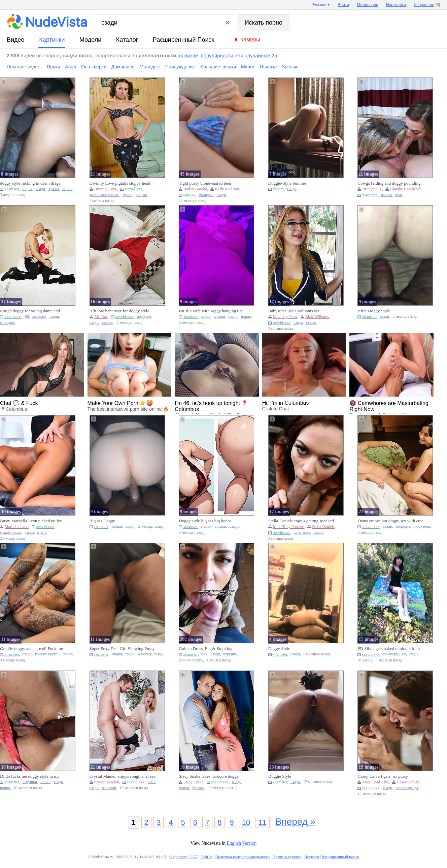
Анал (71, 67)
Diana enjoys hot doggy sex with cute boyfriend (390, 521)
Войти (343, 5)
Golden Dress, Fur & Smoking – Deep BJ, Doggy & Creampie (207, 649)
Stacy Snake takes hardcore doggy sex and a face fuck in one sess (209, 776)
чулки (128, 195)
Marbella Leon (17, 527)
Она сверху (94, 67)
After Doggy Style (374, 311)
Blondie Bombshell (406, 189)
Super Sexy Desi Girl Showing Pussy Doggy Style (122, 649)
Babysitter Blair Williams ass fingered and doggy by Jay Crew (297, 311)
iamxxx (189, 195)
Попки (53, 67)
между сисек (11, 533)
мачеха (386, 195)
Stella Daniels (323, 527)
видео (16, 40)
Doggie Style (280, 776)
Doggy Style (279, 648)
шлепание (302, 533)
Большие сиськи (218, 67)
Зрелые (290, 67)
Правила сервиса (287, 857)
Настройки (396, 5)
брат (399, 195)
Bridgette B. (372, 189)
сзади (41, 189)
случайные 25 (261, 55)
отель (42, 533)
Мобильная (367, 5)
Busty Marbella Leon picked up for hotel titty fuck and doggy (31, 521)
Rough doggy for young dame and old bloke (30, 311)
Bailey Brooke (195, 189)
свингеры (391, 654)
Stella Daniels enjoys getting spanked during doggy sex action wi (301, 521)
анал (152, 782)
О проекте (178, 857)
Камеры (250, 40)
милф (206, 317)
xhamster (12, 189)
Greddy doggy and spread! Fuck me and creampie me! (31, 649)
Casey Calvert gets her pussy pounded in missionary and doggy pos (387, 776)
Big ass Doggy (102, 521)
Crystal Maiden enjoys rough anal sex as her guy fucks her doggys (123, 776)
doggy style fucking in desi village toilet (30, 183)
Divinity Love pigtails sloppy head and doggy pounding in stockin (120, 183)
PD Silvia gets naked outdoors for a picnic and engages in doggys (389, 649)
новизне (188, 55)
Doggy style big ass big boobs (205, 521)
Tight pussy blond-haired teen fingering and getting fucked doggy (210, 183)
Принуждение (180, 67)
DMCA (207, 857)
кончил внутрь (47, 654)
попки (311, 323)
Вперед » (296, 822)
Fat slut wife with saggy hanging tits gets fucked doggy (211, 311)
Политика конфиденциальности (242, 857)
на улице (365, 660)
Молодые (150, 67)
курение (230, 654)
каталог (127, 40)
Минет (248, 67)
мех (204, 654)
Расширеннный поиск (184, 40)
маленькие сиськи (105, 195)
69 (27, 317)
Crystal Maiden (107, 782)
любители (422, 526)
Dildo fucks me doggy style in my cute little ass (30, 776)
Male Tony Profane (288, 527)
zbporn (278, 189)
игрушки (30, 782)
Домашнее (123, 67)
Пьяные (268, 67)
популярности (217, 55)
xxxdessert (13, 317)
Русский (319, 5)
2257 (194, 857)
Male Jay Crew (285, 317)
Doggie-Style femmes (287, 183)
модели (90, 40)
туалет (54, 189)
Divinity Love (106, 189)
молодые (206, 195)
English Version (242, 843)
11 (262, 822)
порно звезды (407, 788)
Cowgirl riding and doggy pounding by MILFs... (389, 183)
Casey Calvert (408, 782)
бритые (198, 788)
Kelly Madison (227, 189)
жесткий (39, 317)
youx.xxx (369, 195)
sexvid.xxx (133, 189)
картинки (52, 40)
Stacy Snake (193, 782)
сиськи (142, 195)
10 (246, 822)
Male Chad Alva (375, 782)
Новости (312, 857)
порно (67, 189)
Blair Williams (317, 317)
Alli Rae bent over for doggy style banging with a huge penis (119, 311)
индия (28, 189)
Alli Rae (101, 317)
